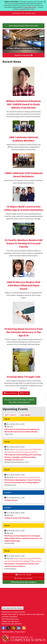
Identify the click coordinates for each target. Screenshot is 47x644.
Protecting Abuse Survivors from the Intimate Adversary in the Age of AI (24, 332)
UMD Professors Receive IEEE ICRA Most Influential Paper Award (23, 285)
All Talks (26, 415)
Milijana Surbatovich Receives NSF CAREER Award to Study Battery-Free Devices (24, 104)
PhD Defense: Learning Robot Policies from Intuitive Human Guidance (22, 565)
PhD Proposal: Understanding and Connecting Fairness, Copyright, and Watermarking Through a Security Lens (23, 457)
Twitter (9, 628)
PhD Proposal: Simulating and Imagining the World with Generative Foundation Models (22, 430)
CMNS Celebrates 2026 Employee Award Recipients (24, 175)
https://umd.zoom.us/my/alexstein (27, 477)
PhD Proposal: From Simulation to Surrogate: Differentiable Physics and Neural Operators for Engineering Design (23, 538)
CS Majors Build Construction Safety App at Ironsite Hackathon (23, 208)
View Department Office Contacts (13, 608)
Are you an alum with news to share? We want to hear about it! (20, 401)
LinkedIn (19, 628)
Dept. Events (12, 415)
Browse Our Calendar (24, 575)
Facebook (3, 628)
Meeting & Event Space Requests (24, 582)
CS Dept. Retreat (11, 500)
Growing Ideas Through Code (24, 377)
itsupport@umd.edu (30, 7)
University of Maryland (23, 13)
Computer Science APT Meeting (17, 518)
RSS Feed (24, 393)
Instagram (14, 628)
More (33, 9)
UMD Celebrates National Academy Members (23, 139)
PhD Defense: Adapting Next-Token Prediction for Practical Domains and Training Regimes (23, 481)
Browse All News (10, 393)
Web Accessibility (8, 632)
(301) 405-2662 (16, 624)
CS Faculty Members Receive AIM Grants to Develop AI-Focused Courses (24, 243)
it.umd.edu (21, 9)
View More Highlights (24, 55)
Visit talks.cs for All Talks (24, 578)
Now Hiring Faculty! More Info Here (23, 26)
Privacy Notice (20, 632)
